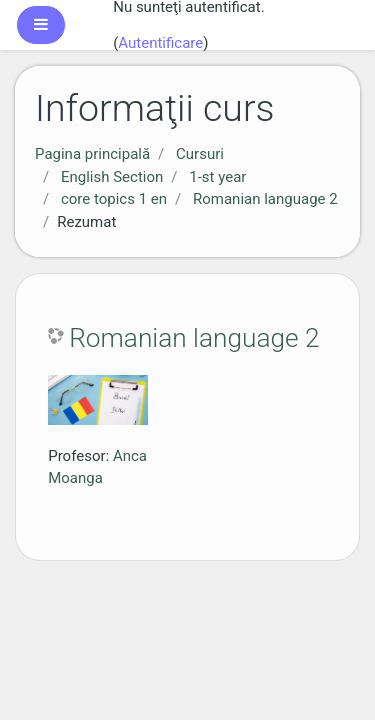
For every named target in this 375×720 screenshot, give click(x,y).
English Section (112, 177)
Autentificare (160, 43)
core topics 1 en (114, 199)
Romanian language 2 (265, 199)
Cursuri (200, 154)
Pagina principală (92, 154)
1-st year (217, 177)
